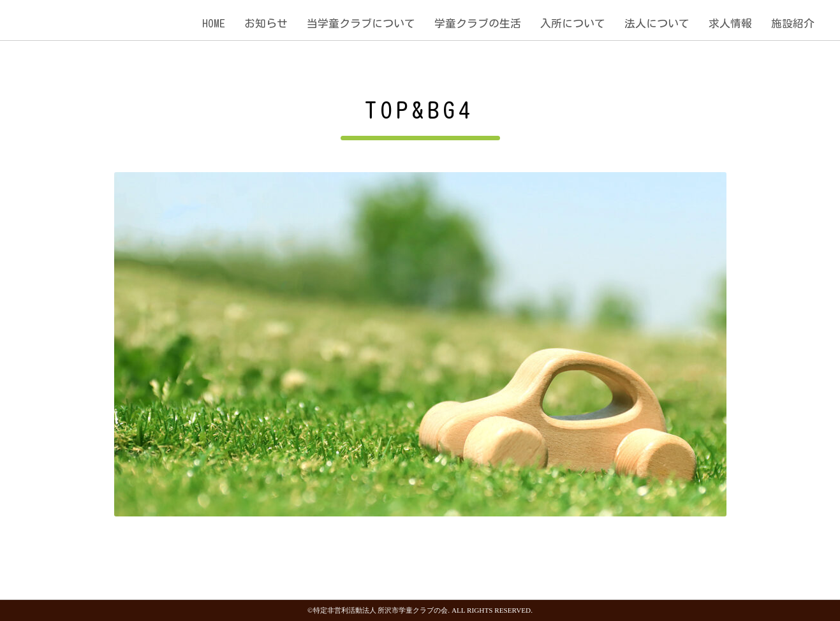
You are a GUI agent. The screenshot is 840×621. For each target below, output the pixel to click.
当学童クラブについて (361, 23)
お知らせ (266, 23)
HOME (214, 23)
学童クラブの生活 (478, 23)
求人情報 (730, 23)
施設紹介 (793, 23)
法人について (657, 23)
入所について (573, 23)
